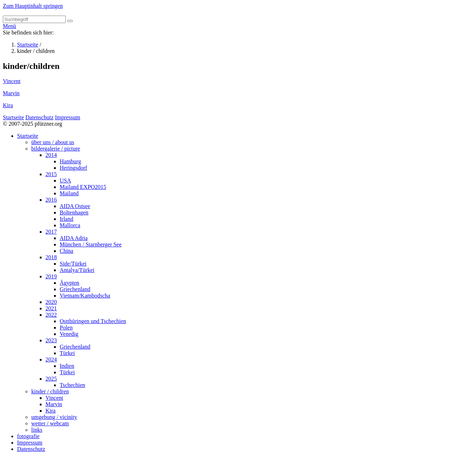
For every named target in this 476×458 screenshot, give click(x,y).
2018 (51, 257)
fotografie (28, 436)
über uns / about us (53, 142)
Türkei (67, 353)
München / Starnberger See (91, 244)
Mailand (69, 193)
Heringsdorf (73, 168)
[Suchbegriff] (34, 19)
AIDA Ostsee (75, 206)
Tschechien (72, 385)
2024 (51, 359)
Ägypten (69, 283)
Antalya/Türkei (77, 270)
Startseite (28, 45)
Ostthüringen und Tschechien (93, 321)
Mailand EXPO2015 (83, 187)
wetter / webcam (50, 423)
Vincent (12, 81)
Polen (66, 328)
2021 (51, 308)
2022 (51, 315)
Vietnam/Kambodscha (85, 296)
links (37, 430)
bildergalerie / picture (56, 149)
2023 (51, 340)
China (66, 251)
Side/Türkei (73, 264)
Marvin (11, 93)
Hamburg (70, 161)
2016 (51, 200)
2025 (51, 379)
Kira (8, 105)
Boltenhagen (74, 212)
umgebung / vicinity (54, 417)
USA (65, 181)
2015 (51, 174)
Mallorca (70, 225)
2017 (51, 232)
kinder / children (50, 391)
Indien (67, 366)
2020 (51, 302)
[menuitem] (245, 283)
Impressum (68, 117)
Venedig (69, 334)
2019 (51, 276)
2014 (51, 155)
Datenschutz (40, 117)
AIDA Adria (74, 238)
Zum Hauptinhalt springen (33, 6)
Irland (66, 219)
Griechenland (75, 289)
